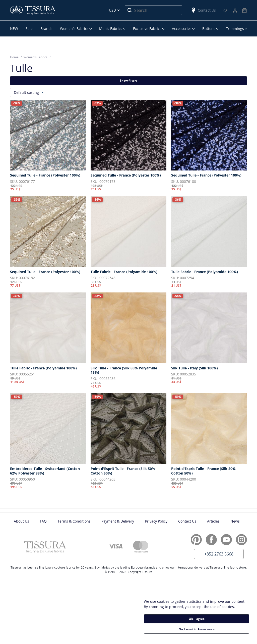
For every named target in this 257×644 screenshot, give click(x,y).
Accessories (182, 29)
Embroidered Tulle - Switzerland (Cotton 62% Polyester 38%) (45, 471)
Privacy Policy (156, 521)
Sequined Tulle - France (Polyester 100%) (45, 175)
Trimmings (235, 29)
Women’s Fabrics (74, 29)
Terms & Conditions (74, 521)
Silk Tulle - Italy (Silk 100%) (195, 368)
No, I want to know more (197, 629)
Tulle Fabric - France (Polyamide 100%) (124, 272)
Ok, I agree (197, 619)
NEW (14, 29)
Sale (29, 29)
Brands (46, 29)
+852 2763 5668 (219, 554)
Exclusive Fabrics (147, 29)
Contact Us (203, 10)
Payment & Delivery (118, 521)
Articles (213, 521)
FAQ (43, 521)
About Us (21, 521)
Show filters (128, 81)
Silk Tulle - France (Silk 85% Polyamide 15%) (124, 370)
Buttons (209, 29)
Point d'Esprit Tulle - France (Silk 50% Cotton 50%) (123, 471)
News (235, 521)
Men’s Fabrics (111, 29)
